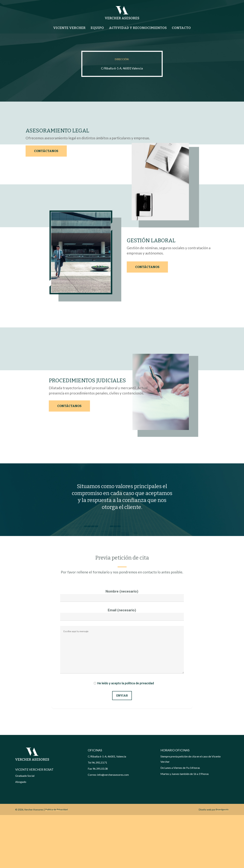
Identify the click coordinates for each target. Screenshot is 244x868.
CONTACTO (181, 28)
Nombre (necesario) (122, 649)
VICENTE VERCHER (69, 28)
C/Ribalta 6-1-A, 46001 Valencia (122, 68)
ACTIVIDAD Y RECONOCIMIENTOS (138, 28)
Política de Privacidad (56, 862)
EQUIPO (97, 28)
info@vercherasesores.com (113, 828)
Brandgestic (222, 862)
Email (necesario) (122, 667)
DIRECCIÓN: (122, 59)
